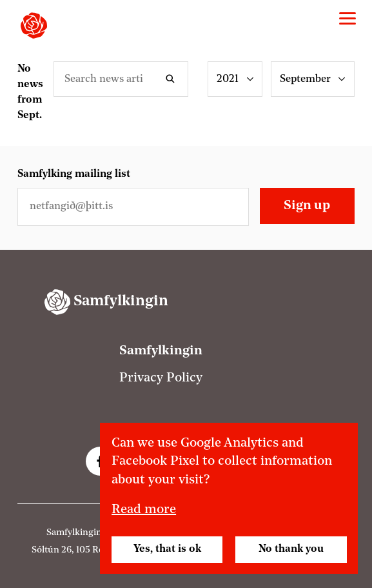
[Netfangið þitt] (133, 207)
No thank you (291, 549)
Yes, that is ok (167, 549)
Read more (144, 510)
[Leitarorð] (121, 79)
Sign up (307, 206)
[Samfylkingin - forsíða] (34, 25)
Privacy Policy (161, 378)
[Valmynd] (348, 19)
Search (173, 79)
